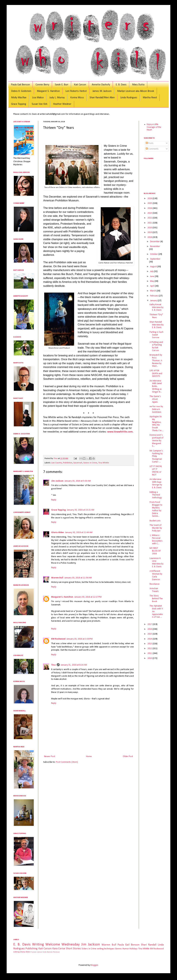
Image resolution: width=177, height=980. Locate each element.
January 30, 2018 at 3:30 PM (80, 639)
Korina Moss (77, 98)
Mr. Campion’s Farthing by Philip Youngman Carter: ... (156, 456)
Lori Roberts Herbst (76, 91)
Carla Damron (48, 952)
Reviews (56, 952)
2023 (150, 213)
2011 (150, 653)
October (154, 254)
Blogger (94, 965)
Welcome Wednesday (62, 945)
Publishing (31, 949)
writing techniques (106, 949)
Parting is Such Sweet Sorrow (156, 335)
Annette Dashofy (101, 85)
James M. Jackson (102, 91)
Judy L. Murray (57, 98)
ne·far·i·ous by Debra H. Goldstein (156, 409)
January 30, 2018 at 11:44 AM (79, 533)
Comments (152, 149)
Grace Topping (19, 104)
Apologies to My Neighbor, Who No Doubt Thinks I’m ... (157, 424)
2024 (150, 208)
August (154, 267)
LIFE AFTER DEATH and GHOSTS (156, 374)
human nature (37, 952)
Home (89, 756)
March (153, 291)
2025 (150, 203)
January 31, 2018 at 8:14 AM (74, 665)
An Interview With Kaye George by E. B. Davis (156, 483)
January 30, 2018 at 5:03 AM (78, 481)
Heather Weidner (62, 104)
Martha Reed (150, 98)
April (152, 286)
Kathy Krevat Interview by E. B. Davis (156, 307)
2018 (150, 237)
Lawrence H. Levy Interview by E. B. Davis (156, 563)
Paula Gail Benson (20, 85)
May (152, 281)
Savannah (78, 463)
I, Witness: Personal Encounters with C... (156, 539)
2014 (150, 639)
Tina (53, 665)
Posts (150, 143)
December (155, 242)
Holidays (134, 949)
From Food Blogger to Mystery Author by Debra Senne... (156, 509)
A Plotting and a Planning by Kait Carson (156, 346)
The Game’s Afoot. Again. (155, 399)
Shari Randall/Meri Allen (102, 98)
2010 (150, 658)
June (152, 276)
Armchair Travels (154, 590)
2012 (150, 649)
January (154, 301)
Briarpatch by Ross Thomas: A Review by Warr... (156, 361)
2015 (150, 634)
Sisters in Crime (90, 463)
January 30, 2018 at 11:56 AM (78, 578)
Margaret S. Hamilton (48, 91)
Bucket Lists (155, 521)
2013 (150, 644)
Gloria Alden (58, 533)
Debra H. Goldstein (21, 91)
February (154, 296)
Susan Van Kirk (40, 104)
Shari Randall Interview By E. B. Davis (157, 325)
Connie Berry (42, 85)
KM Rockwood (58, 639)
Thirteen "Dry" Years (156, 316)
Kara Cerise (59, 949)
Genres (118, 949)
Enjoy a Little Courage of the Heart (154, 127)
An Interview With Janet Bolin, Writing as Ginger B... (156, 386)
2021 (150, 223)
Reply (54, 500)
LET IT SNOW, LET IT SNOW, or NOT (156, 471)
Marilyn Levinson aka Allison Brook (136, 91)
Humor (126, 949)
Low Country (57, 463)
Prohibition (68, 463)
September (155, 259)
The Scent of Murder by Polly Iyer (156, 528)
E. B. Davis (121, 85)
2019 (150, 232)
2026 (150, 199)
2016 (150, 629)
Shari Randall (149, 945)
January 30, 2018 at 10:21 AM (81, 510)
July (152, 271)
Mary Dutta (138, 85)
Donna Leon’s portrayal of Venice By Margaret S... (156, 441)
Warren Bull (57, 578)
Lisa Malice (38, 98)
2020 (150, 228)
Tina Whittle (104, 463)
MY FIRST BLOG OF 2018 (155, 551)
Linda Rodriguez (129, 98)
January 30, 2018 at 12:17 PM (88, 597)
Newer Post (50, 756)
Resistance (155, 584)
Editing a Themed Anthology (156, 495)
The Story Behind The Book (156, 599)
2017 (150, 624)
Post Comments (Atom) (67, 762)
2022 (150, 218)
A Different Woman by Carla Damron (156, 575)
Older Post (128, 756)
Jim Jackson (57, 481)
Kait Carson (80, 85)
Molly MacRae (19, 98)
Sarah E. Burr (62, 85)
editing (16, 952)
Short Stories (73, 949)
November (155, 246)
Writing (38, 945)
